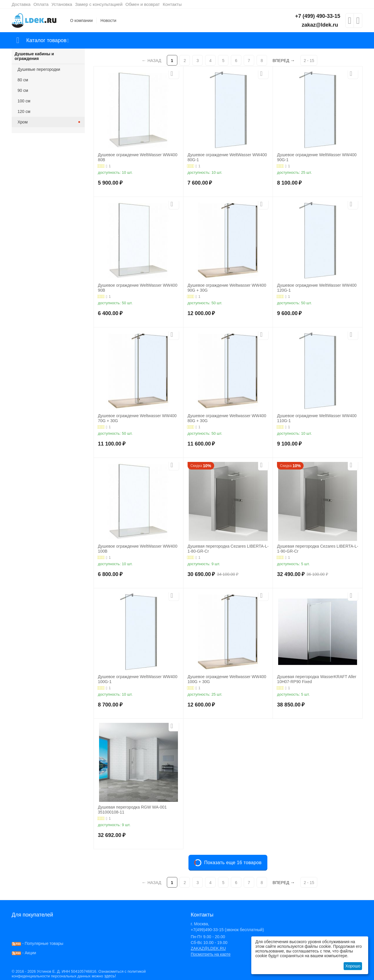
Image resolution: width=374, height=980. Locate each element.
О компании (81, 20)
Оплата (41, 4)
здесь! (110, 976)
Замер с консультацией (99, 4)
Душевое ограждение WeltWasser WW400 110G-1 (317, 418)
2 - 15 (309, 61)
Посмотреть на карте (211, 954)
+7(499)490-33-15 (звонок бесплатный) (227, 930)
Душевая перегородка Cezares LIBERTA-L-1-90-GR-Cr (318, 549)
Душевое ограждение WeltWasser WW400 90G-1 (317, 157)
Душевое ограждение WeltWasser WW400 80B (138, 157)
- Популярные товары (38, 943)
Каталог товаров (46, 40)
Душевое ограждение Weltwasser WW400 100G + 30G (227, 679)
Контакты (172, 4)
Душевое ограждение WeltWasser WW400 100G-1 (138, 679)
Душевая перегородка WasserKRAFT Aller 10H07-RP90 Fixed (317, 679)
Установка (62, 4)
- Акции (24, 953)
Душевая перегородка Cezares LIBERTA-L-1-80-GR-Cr (228, 549)
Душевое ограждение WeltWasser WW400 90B (138, 288)
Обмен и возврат (143, 4)
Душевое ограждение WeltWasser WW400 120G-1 (317, 288)
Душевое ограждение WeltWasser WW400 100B (138, 549)
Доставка (21, 4)
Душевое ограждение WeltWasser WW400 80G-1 (227, 157)
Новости (108, 20)
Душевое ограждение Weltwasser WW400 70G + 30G (137, 418)
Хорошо (353, 966)
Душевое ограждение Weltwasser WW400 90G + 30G (227, 288)
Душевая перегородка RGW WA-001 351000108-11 (132, 810)
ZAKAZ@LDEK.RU (208, 948)
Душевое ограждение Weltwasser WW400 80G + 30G (227, 418)
